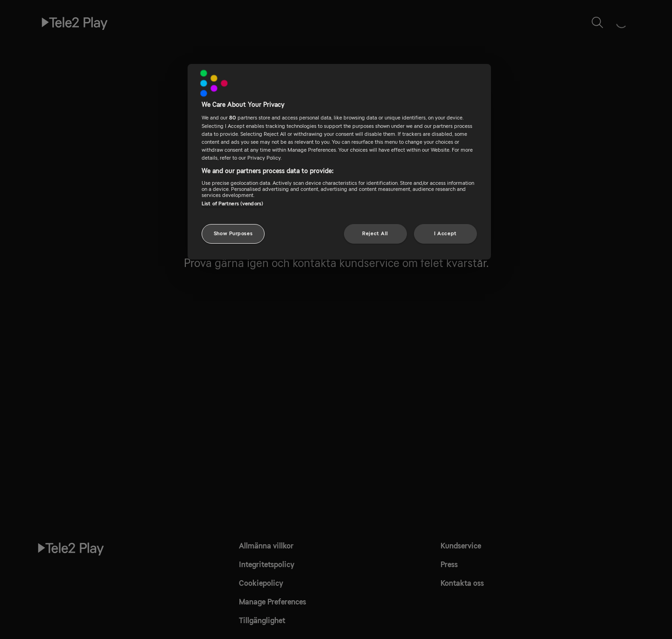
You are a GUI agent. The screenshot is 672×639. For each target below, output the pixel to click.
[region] (339, 162)
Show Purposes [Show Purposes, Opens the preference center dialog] (233, 234)
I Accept (445, 234)
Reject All (375, 234)
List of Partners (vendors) (232, 204)
